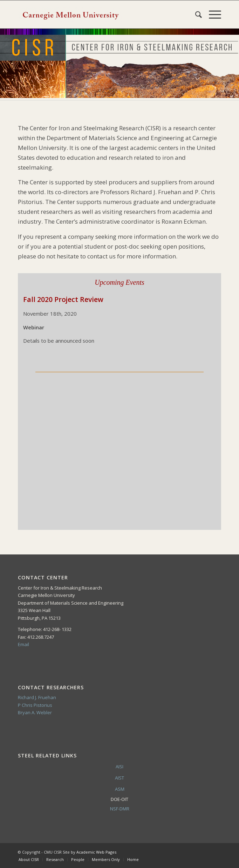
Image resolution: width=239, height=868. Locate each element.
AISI (120, 767)
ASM (120, 789)
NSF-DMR (120, 809)
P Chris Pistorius (35, 705)
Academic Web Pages (96, 852)
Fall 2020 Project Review (63, 299)
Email (23, 644)
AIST (120, 778)
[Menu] (211, 14)
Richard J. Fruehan (37, 697)
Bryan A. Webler (35, 712)
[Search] (195, 14)
